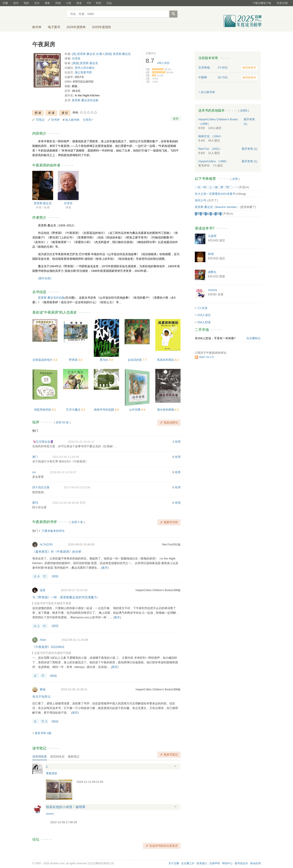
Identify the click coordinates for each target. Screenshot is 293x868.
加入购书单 (72, 120)
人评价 (163, 63)
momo (50, 814)
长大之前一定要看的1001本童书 (215, 194)
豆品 (109, 3)
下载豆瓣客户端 (262, 3)
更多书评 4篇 (43, 733)
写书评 (55, 120)
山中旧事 (135, 410)
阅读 (79, 3)
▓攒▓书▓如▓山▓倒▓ (208, 214)
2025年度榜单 (76, 27)
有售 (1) (250, 149)
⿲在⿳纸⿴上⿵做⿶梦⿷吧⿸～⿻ (216, 187)
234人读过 (204, 315)
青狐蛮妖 (52, 773)
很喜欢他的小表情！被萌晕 (66, 807)
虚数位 (212, 272)
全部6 (244, 111)
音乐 (37, 3)
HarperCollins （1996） (213, 161)
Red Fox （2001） (210, 149)
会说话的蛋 (135, 360)
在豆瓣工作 (188, 863)
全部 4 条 (77, 522)
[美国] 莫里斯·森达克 (85, 63)
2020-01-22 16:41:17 (81, 442)
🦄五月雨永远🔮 (43, 442)
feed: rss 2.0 (206, 357)
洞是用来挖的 (43, 410)
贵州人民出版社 (85, 68)
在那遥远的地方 (43, 360)
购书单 (37, 27)
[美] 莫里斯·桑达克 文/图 (87, 54)
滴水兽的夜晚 (166, 410)
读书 (16, 3)
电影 (26, 3)
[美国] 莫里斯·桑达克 (118, 54)
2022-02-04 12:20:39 (66, 457)
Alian (43, 640)
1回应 (55, 576)
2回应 (55, 626)
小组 (69, 3)
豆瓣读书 (48, 14)
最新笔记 (74, 757)
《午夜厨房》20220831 (48, 647)
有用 (178, 442)
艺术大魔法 (74, 410)
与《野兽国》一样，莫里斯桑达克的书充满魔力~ (65, 597)
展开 (105, 568)
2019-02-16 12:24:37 (63, 472)
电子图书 (54, 27)
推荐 (176, 119)
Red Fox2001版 (171, 545)
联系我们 (202, 863)
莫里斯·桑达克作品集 (85, 100)
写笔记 (40, 120)
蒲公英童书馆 (83, 72)
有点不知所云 (42, 697)
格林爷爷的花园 (104, 410)
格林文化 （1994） (211, 136)
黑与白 (104, 360)
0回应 (53, 676)
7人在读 (202, 308)
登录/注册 (282, 3)
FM (89, 3)
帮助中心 (227, 863)
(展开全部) (45, 278)
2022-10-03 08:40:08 (66, 503)
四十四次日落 (41, 487)
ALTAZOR (46, 544)
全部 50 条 (62, 422)
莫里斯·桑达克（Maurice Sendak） (217, 207)
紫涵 (43, 689)
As (34, 472)
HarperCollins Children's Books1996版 (158, 590)
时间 (99, 3)
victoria (213, 290)
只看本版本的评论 (53, 531)
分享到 (87, 120)
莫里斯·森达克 (43, 203)
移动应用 (255, 863)
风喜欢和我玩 (166, 360)
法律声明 (215, 863)
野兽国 (74, 360)
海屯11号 (201, 200)
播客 (47, 3)
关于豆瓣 (174, 863)
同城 (58, 3)
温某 (43, 590)
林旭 (211, 254)
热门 (35, 431)
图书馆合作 (241, 863)
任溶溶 (76, 59)
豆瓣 (5, 3)
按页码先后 (57, 757)
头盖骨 (212, 236)
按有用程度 (40, 757)
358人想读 (204, 322)
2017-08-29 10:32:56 (77, 487)
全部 (235, 179)
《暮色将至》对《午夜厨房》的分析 (57, 552)
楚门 (35, 457)
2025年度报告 (102, 27)
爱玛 (35, 503)
